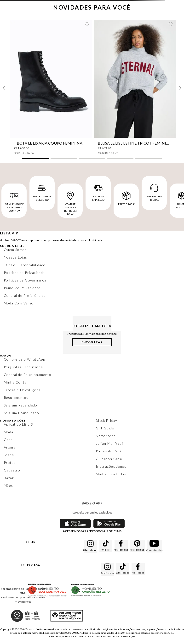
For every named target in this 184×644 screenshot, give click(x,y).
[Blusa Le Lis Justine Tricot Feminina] (135, 87)
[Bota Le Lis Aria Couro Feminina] (51, 87)
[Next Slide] (180, 88)
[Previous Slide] (4, 88)
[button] (35, 159)
